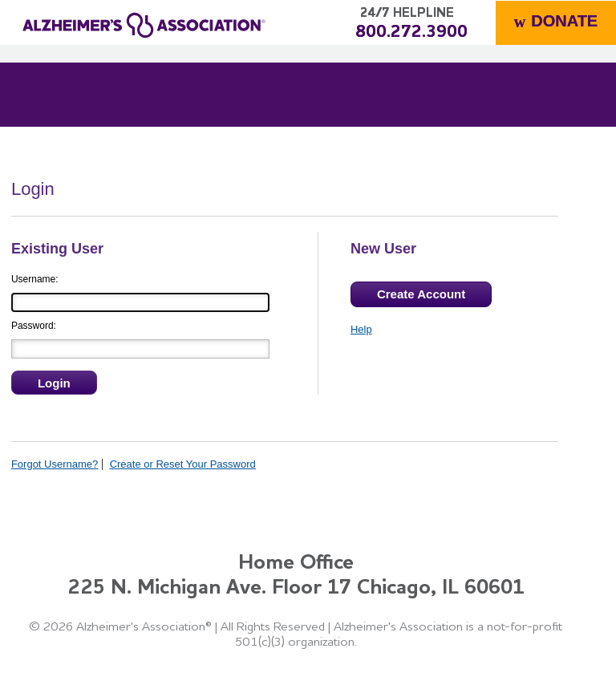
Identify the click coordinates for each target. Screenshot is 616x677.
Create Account (421, 294)
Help (361, 329)
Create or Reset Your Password (183, 464)
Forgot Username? (55, 464)
